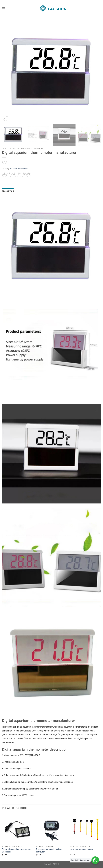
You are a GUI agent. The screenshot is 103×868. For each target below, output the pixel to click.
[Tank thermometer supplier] (85, 829)
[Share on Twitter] (14, 175)
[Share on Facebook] (9, 175)
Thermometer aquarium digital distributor (49, 851)
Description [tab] (8, 191)
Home (4, 148)
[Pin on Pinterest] (24, 175)
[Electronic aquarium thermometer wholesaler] (18, 829)
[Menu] (4, 8)
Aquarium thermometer (32, 148)
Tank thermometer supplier (82, 850)
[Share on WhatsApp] (4, 175)
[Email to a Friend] (19, 175)
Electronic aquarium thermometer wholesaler (17, 851)
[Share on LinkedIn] (29, 175)
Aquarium (14, 148)
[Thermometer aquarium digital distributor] (51, 829)
